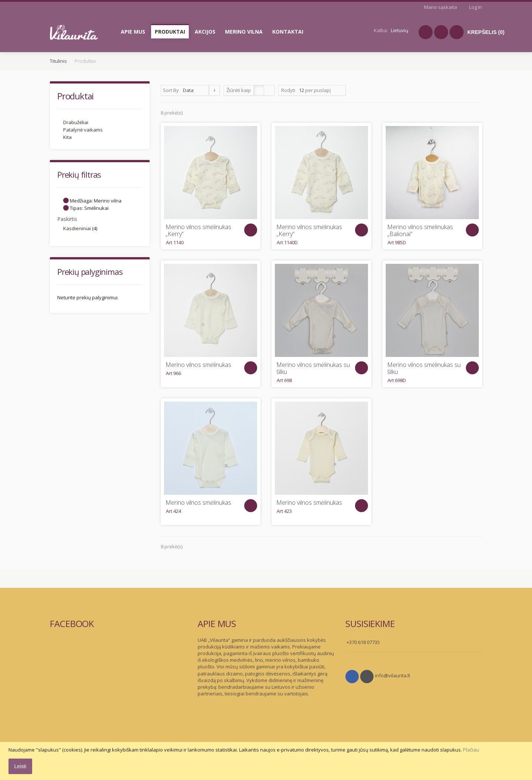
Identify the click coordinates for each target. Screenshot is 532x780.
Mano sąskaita (441, 7)
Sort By (171, 90)
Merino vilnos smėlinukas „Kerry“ (198, 231)
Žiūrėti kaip (239, 90)
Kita (67, 137)
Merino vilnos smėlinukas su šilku (313, 368)
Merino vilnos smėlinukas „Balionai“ (420, 231)
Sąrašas (269, 90)
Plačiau (471, 750)
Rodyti (288, 90)
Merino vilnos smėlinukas (198, 365)
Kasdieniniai (77, 228)
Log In (476, 7)
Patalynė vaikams (83, 130)
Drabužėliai (76, 122)
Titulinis (58, 61)
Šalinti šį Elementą (66, 200)
